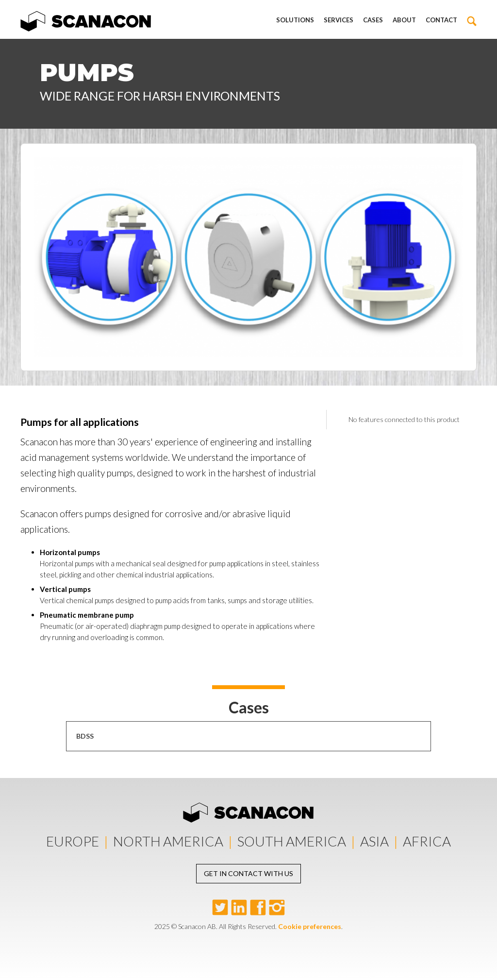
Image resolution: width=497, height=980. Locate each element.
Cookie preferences (310, 926)
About (404, 20)
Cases (373, 20)
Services (339, 20)
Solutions (295, 20)
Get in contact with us (248, 873)
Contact (441, 20)
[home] (86, 19)
